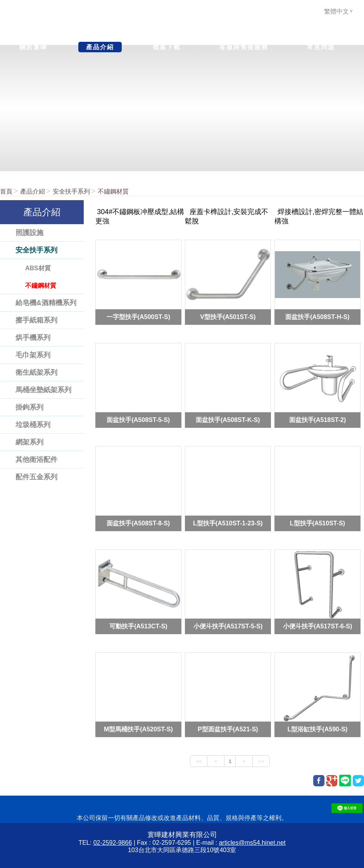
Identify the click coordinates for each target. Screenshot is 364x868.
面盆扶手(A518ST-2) (318, 420)
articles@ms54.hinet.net (252, 843)
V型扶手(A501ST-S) (228, 316)
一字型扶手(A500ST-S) (138, 316)
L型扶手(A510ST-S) (317, 523)
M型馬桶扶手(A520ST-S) (138, 729)
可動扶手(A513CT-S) (138, 626)
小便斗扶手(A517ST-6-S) (318, 626)
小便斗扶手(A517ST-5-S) (228, 626)
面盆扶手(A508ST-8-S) (138, 523)
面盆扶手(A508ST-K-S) (228, 420)
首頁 (6, 191)
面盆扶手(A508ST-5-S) (138, 420)
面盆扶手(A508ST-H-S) (317, 316)
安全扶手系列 (71, 191)
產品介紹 (33, 191)
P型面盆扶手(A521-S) (228, 729)
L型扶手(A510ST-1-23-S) (228, 523)
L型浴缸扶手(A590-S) (318, 729)
